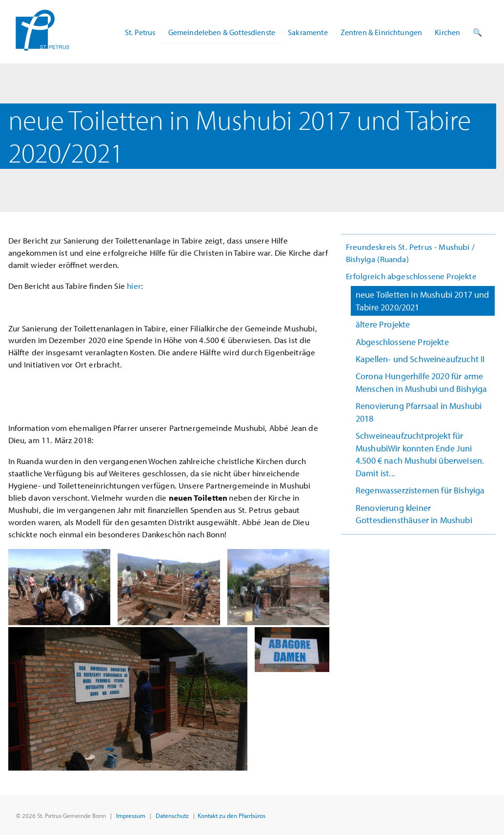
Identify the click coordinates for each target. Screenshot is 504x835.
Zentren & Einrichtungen (382, 32)
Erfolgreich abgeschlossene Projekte (411, 276)
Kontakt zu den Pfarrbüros (232, 815)
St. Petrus (140, 32)
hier (134, 286)
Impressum (131, 815)
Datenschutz (172, 815)
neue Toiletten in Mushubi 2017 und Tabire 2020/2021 (423, 301)
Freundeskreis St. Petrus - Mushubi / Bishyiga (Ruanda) (410, 253)
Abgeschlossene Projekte (402, 342)
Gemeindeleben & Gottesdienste (222, 32)
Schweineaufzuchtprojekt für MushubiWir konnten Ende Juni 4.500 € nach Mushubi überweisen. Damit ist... (420, 454)
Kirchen (447, 32)
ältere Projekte (383, 324)
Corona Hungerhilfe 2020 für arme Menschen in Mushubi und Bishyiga (421, 382)
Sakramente (308, 32)
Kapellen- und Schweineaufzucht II (420, 359)
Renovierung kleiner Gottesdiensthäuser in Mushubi (414, 514)
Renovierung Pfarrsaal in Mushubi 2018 (419, 412)
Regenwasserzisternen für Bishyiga (420, 490)
